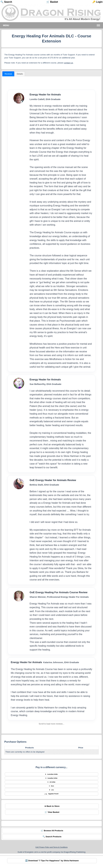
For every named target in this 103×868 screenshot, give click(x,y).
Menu (6, 25)
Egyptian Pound (51, 794)
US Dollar (52, 782)
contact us (68, 63)
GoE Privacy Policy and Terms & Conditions (51, 847)
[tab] (8, 74)
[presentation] (20, 74)
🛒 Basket (52, 2)
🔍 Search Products (52, 837)
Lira (51, 790)
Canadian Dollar (51, 778)
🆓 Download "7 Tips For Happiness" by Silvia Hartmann (52, 861)
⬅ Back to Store (52, 806)
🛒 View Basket (52, 812)
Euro (52, 786)
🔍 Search (6, 2)
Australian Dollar (51, 774)
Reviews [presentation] (8, 74)
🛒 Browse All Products (52, 831)
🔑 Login (97, 2)
